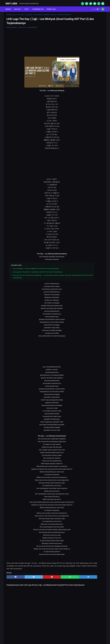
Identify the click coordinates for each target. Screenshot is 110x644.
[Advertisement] (39, 41)
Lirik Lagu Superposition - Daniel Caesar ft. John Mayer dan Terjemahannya (89, 70)
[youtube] (94, 2)
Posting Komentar (32, 26)
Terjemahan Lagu (39, 7)
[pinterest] (39, 576)
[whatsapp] (81, 2)
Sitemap (41, 638)
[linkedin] (102, 2)
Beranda (9, 7)
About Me (33, 638)
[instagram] (98, 2)
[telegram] (65, 576)
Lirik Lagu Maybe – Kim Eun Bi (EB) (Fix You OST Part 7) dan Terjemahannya (36, 267)
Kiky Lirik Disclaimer (74, 638)
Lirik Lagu (18, 7)
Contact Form (51, 638)
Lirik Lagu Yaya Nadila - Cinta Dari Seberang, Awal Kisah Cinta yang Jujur (90, 96)
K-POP (27, 7)
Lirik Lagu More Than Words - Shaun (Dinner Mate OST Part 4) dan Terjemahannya (38, 271)
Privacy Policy (62, 638)
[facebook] (85, 2)
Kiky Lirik (12, 2)
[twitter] (90, 2)
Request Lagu (52, 7)
